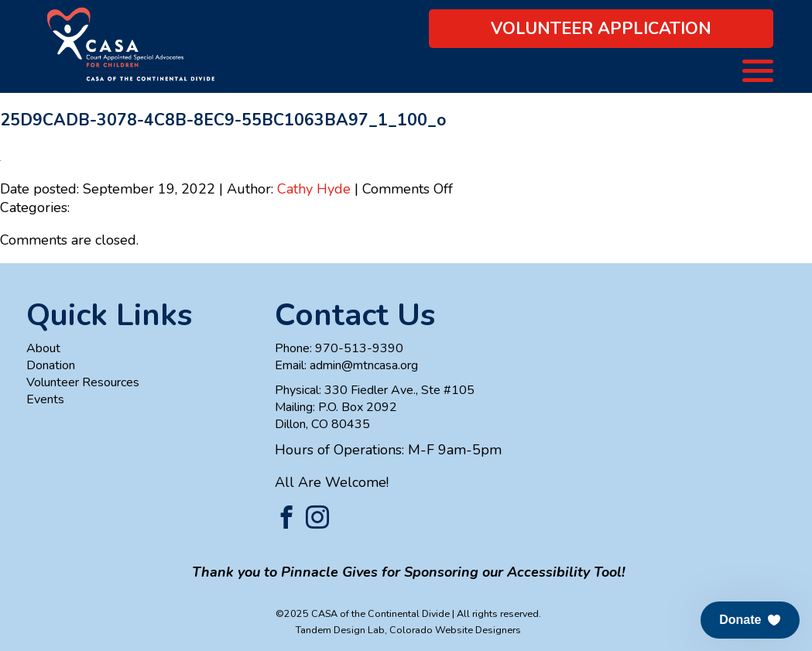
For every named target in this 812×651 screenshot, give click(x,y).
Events (45, 399)
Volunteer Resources (83, 382)
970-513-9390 (359, 348)
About (43, 348)
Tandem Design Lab (340, 630)
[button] (750, 620)
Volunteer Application (601, 29)
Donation (51, 365)
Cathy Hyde (314, 189)
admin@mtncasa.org (364, 365)
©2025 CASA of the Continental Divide (363, 613)
